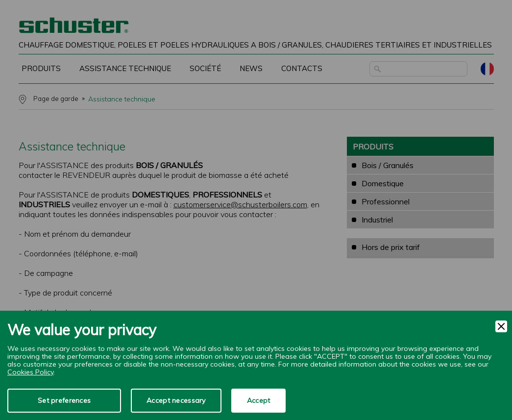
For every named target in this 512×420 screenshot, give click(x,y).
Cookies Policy (30, 372)
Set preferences (64, 400)
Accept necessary (176, 400)
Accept (259, 400)
